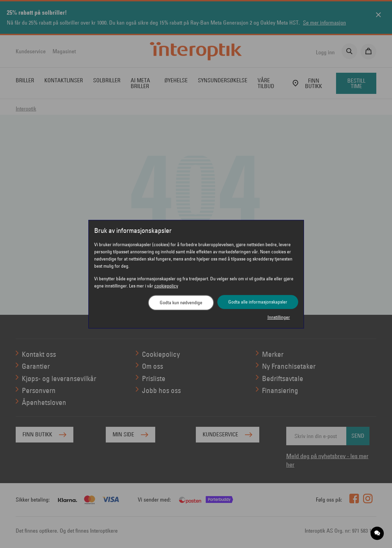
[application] (378, 533)
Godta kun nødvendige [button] (181, 303)
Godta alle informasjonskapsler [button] (258, 302)
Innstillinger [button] (279, 317)
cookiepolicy (166, 286)
